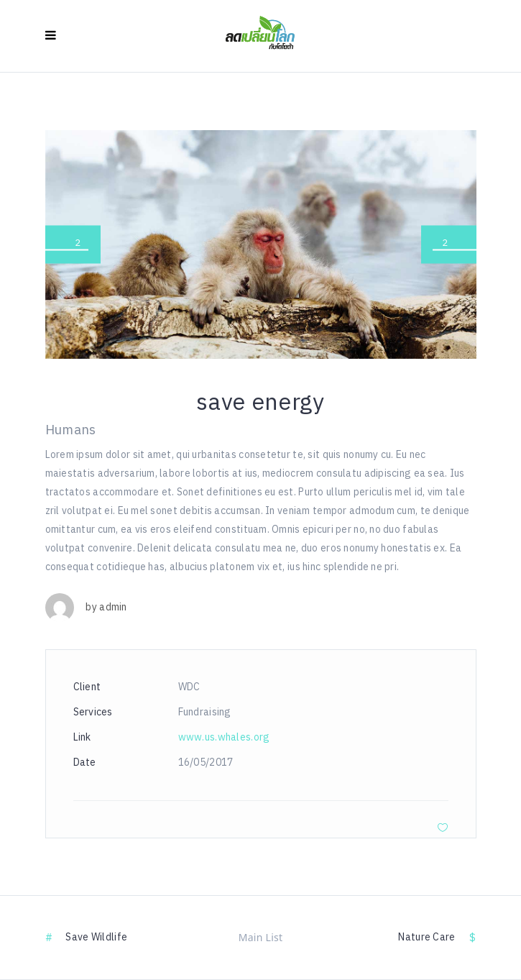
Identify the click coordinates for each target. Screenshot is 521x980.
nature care (427, 937)
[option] (261, 244)
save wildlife (96, 937)
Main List (261, 937)
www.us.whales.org (224, 737)
